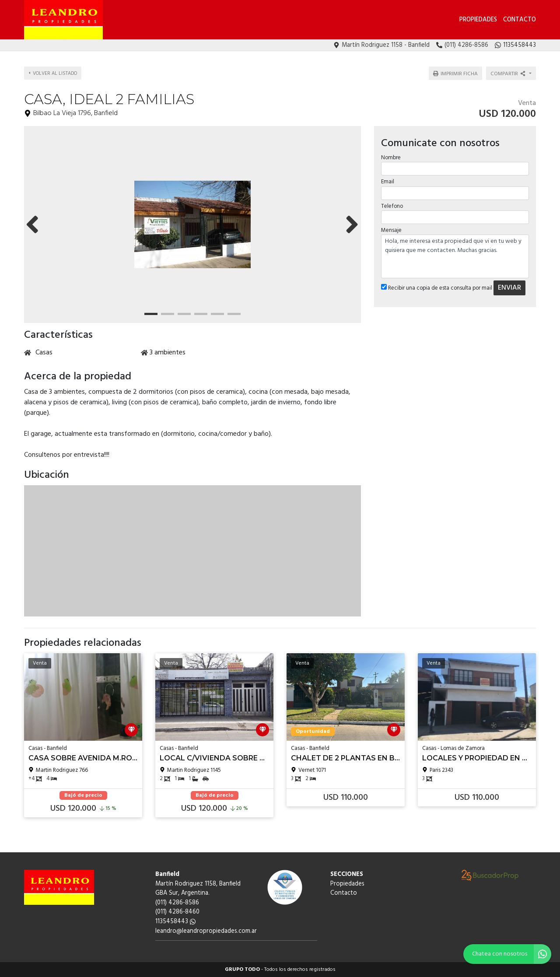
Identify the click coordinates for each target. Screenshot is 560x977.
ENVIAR (509, 283)
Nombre (390, 152)
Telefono (392, 201)
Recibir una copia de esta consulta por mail (436, 283)
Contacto (520, 20)
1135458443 (175, 922)
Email (387, 177)
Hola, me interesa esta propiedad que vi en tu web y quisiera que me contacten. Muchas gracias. (455, 251)
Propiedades (478, 20)
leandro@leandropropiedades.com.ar (206, 931)
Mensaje (391, 225)
